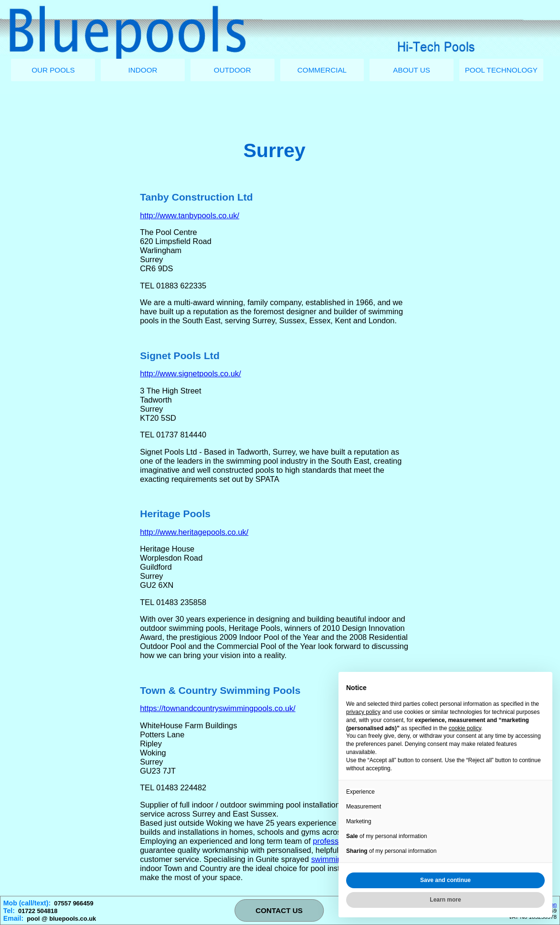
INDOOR (143, 70)
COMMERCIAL (322, 70)
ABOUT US (412, 70)
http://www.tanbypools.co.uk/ (190, 215)
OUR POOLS (53, 70)
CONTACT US (279, 910)
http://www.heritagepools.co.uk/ (194, 532)
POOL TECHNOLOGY (501, 70)
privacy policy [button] (363, 712)
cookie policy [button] (465, 728)
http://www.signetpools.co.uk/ (190, 373)
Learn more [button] (445, 900)
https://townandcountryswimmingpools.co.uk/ (218, 708)
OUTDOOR (232, 70)
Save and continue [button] (445, 880)
